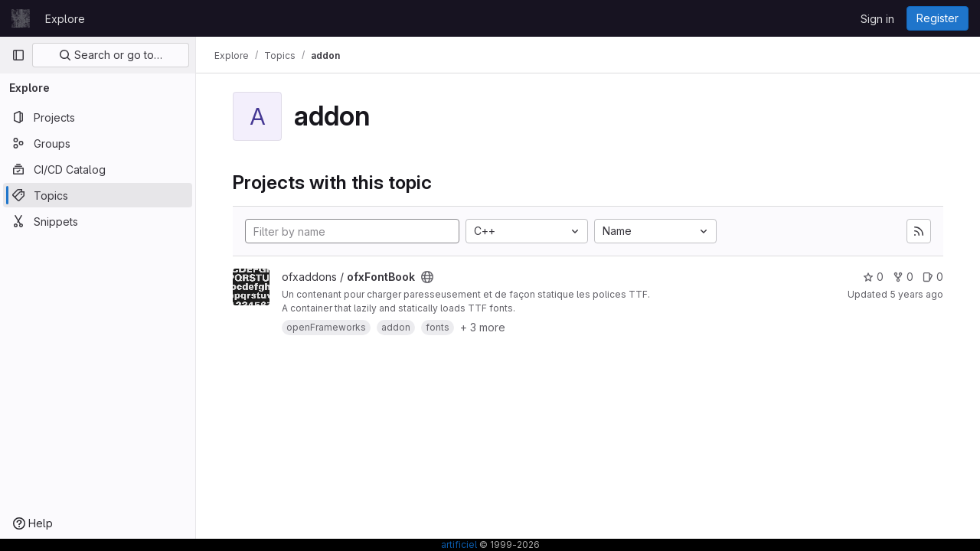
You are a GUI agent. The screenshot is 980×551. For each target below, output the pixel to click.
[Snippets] (98, 221)
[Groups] (98, 143)
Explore (65, 19)
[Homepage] (21, 18)
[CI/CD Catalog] (98, 169)
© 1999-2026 (508, 544)
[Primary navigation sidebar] (18, 55)
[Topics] (98, 195)
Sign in (877, 19)
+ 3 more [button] (483, 327)
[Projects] (98, 117)
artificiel (459, 544)
